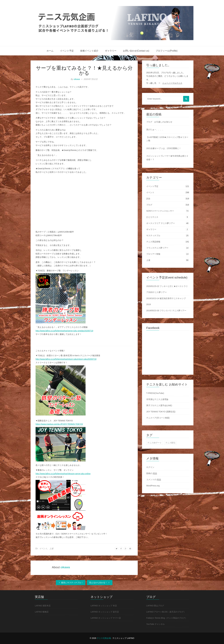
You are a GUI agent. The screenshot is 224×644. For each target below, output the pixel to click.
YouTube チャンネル (155, 624)
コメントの (154, 480)
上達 (51, 549)
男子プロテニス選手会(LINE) (159, 405)
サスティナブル (153, 236)
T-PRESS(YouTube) (155, 393)
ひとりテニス (152, 217)
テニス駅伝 (170, 443)
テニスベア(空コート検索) (158, 418)
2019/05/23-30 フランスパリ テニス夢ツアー (166, 311)
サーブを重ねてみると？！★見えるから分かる (84, 70)
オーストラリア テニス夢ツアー (161, 223)
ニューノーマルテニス (172, 83)
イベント (43, 549)
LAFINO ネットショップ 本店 (104, 606)
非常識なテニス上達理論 (157, 399)
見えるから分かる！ (100, 583)
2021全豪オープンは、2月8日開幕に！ (164, 148)
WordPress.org (153, 486)
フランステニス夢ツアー (157, 248)
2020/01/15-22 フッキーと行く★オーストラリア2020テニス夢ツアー (167, 289)
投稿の (152, 473)
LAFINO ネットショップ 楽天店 (105, 612)
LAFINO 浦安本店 (43, 606)
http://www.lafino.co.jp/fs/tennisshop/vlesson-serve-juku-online (63, 474)
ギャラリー (111, 51)
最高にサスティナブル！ (71, 583)
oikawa (77, 79)
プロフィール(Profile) (167, 51)
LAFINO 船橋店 (42, 612)
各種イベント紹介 (89, 51)
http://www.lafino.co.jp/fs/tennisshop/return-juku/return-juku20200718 (66, 359)
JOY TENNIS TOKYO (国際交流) (161, 412)
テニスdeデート (155, 443)
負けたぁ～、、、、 (155, 129)
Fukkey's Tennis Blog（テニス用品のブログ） (167, 618)
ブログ (149, 205)
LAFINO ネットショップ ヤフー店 (106, 618)
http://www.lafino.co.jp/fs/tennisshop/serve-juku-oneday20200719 (64, 331)
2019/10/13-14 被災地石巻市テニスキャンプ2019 (166, 301)
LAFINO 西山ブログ (155, 606)
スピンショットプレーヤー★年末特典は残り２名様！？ (167, 158)
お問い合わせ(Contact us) (136, 51)
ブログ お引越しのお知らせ (159, 122)
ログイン (150, 467)
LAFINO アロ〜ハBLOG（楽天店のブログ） (166, 612)
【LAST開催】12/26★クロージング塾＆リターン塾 (167, 139)
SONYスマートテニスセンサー (160, 211)
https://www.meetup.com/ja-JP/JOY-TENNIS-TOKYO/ (59, 424)
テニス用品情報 (153, 242)
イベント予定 (67, 51)
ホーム (50, 51)
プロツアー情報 (153, 254)
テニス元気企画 (104, 638)
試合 (148, 199)
